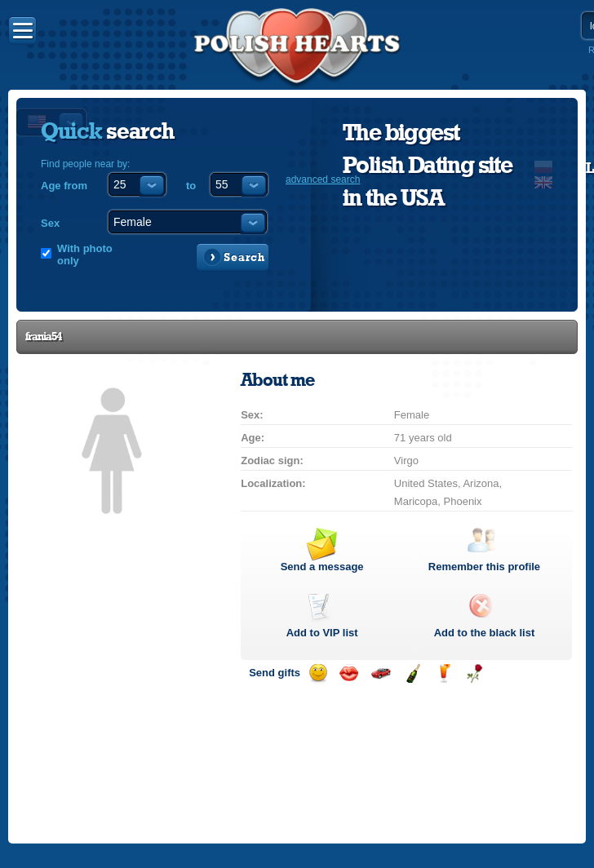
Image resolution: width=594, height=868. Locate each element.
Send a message (322, 567)
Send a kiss (349, 673)
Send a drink (443, 673)
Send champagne (412, 673)
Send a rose (474, 673)
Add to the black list (485, 633)
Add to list (322, 633)
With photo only (85, 255)
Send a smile (318, 673)
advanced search (323, 179)
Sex (50, 223)
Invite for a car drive (381, 673)
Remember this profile (484, 567)
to (191, 186)
